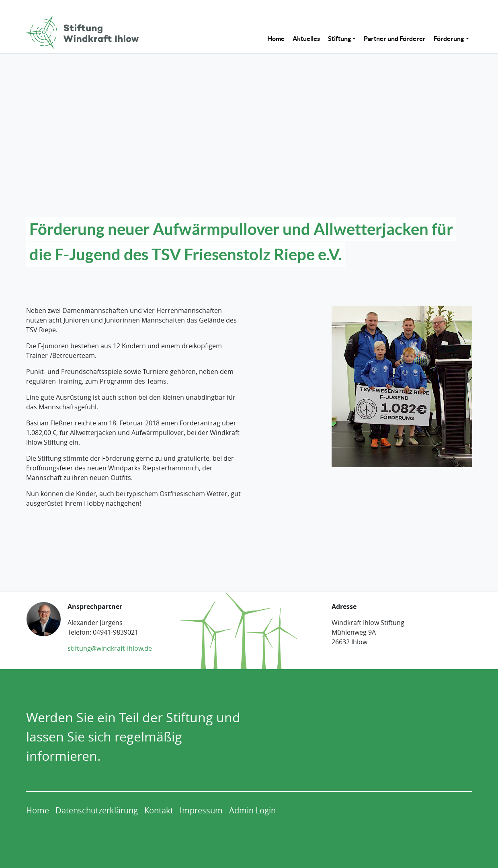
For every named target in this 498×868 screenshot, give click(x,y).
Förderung (449, 39)
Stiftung (339, 39)
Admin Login (252, 810)
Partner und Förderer (395, 39)
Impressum (201, 810)
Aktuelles (306, 39)
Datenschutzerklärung (97, 810)
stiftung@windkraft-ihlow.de (110, 648)
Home (276, 39)
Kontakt (159, 810)
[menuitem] (276, 39)
